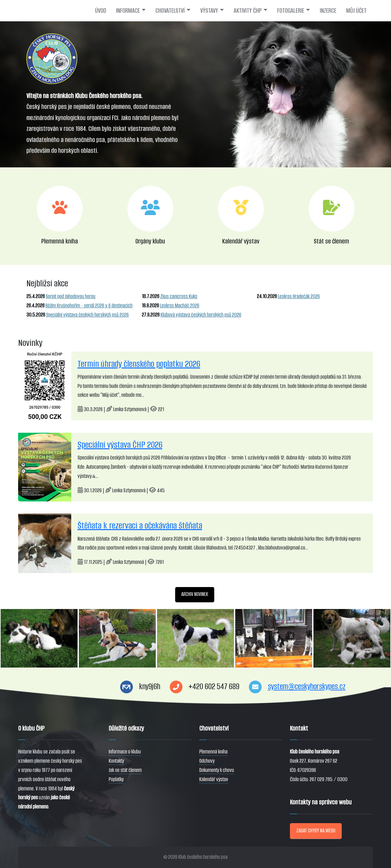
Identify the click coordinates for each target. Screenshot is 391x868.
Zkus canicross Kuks (179, 296)
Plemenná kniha (213, 752)
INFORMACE (128, 10)
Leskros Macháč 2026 (180, 306)
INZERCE (328, 10)
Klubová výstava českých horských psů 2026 (201, 315)
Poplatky (116, 779)
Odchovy (207, 761)
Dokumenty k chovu (217, 770)
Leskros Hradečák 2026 (299, 296)
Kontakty (116, 761)
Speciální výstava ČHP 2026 (120, 445)
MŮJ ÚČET (356, 10)
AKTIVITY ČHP (248, 10)
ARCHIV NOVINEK (195, 594)
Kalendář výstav (214, 779)
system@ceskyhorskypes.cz (307, 686)
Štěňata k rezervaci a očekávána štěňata (140, 525)
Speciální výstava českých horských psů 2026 (87, 315)
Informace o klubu (125, 752)
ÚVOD (101, 10)
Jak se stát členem (125, 770)
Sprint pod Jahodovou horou (71, 296)
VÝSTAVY (209, 10)
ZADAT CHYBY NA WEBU (316, 831)
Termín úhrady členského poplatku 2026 (139, 364)
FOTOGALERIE (291, 10)
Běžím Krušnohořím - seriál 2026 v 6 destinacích (89, 306)
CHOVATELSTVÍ (170, 10)
